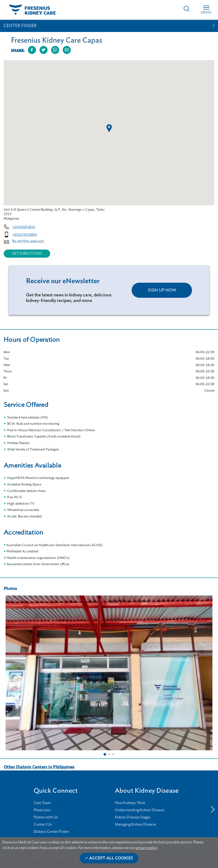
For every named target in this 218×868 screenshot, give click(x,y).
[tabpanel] (109, 673)
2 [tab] (109, 754)
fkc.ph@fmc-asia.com (28, 241)
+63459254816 (24, 227)
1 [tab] (105, 754)
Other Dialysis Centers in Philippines (39, 767)
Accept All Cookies (111, 858)
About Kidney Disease (147, 791)
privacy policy (146, 848)
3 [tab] (113, 754)
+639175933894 (25, 235)
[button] (109, 128)
